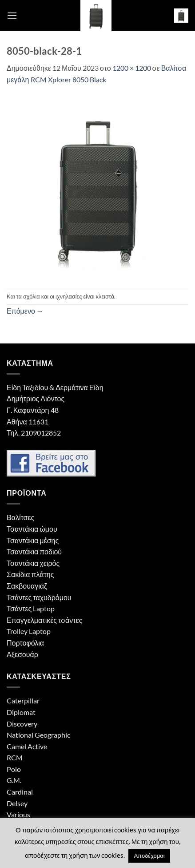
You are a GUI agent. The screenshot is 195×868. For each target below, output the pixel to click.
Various (18, 814)
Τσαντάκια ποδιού (34, 551)
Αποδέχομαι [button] (149, 856)
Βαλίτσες (20, 517)
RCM (15, 757)
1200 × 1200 (132, 68)
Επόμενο (25, 311)
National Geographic (38, 735)
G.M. (14, 780)
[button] (12, 15)
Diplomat (21, 712)
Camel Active (27, 746)
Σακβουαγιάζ (27, 586)
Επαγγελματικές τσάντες (44, 620)
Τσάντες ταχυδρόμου (39, 597)
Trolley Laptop (29, 631)
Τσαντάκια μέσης (33, 540)
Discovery (22, 724)
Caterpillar (23, 700)
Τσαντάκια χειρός (33, 563)
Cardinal (20, 792)
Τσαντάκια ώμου (32, 529)
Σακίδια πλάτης (30, 574)
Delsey (17, 803)
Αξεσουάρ (22, 654)
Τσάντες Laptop (31, 608)
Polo (14, 769)
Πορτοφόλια (25, 643)
